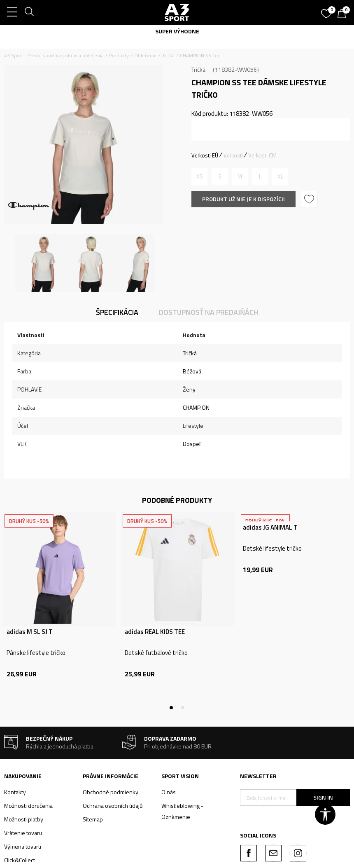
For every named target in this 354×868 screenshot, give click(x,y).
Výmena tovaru (23, 846)
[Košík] (344, 14)
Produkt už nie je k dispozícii (243, 199)
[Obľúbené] (327, 11)
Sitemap (93, 819)
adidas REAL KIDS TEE (155, 632)
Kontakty (15, 792)
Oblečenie (146, 55)
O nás (169, 792)
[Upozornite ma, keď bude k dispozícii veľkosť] (199, 176)
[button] (310, 199)
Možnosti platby (24, 819)
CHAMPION (196, 407)
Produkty (119, 55)
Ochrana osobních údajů (113, 806)
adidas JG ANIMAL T (270, 528)
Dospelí (192, 444)
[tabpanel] (59, 610)
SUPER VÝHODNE (177, 31)
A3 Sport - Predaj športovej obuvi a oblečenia (54, 55)
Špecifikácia (117, 312)
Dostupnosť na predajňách (208, 312)
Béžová (192, 371)
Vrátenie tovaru (23, 833)
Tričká (168, 55)
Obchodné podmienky (111, 792)
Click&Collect (20, 860)
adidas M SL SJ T (30, 632)
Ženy (189, 389)
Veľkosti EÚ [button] (205, 155)
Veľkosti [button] (233, 155)
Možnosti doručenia (28, 806)
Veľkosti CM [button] (262, 155)
